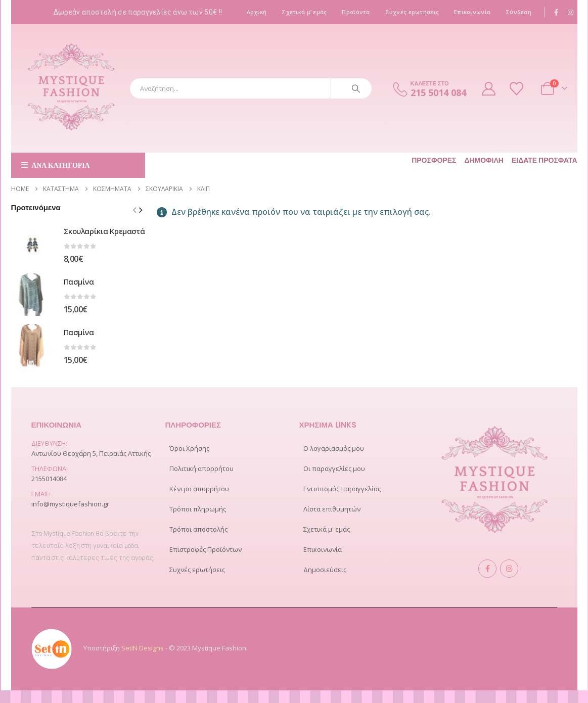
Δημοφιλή (484, 160)
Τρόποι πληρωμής (198, 509)
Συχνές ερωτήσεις (412, 12)
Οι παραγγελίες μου (334, 468)
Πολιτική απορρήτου (201, 468)
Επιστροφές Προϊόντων (206, 549)
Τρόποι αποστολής (198, 529)
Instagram (509, 569)
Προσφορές (434, 160)
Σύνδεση (518, 12)
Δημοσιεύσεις (325, 570)
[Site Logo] (72, 88)
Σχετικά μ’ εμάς (304, 12)
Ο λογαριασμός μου (334, 448)
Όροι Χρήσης (189, 448)
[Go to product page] (32, 244)
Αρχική (257, 12)
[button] (141, 210)
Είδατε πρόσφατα (545, 160)
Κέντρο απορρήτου (199, 489)
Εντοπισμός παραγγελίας (342, 489)
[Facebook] (556, 12)
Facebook (487, 569)
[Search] (356, 88)
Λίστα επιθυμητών (332, 509)
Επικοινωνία (472, 12)
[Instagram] (571, 12)
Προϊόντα (356, 12)
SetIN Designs (143, 648)
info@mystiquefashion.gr (70, 504)
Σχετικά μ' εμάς (327, 529)
